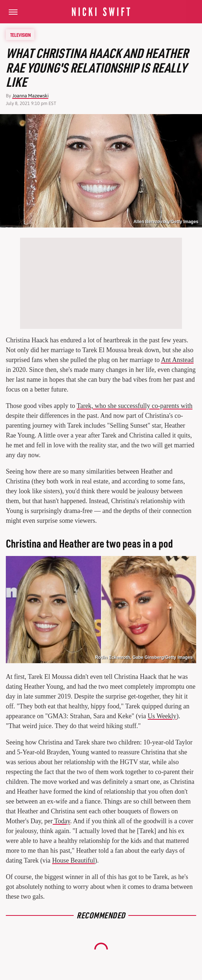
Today (62, 821)
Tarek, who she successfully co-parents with (135, 406)
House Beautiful (73, 860)
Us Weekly (162, 716)
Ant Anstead (177, 360)
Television (20, 35)
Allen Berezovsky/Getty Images (166, 222)
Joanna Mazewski (30, 96)
